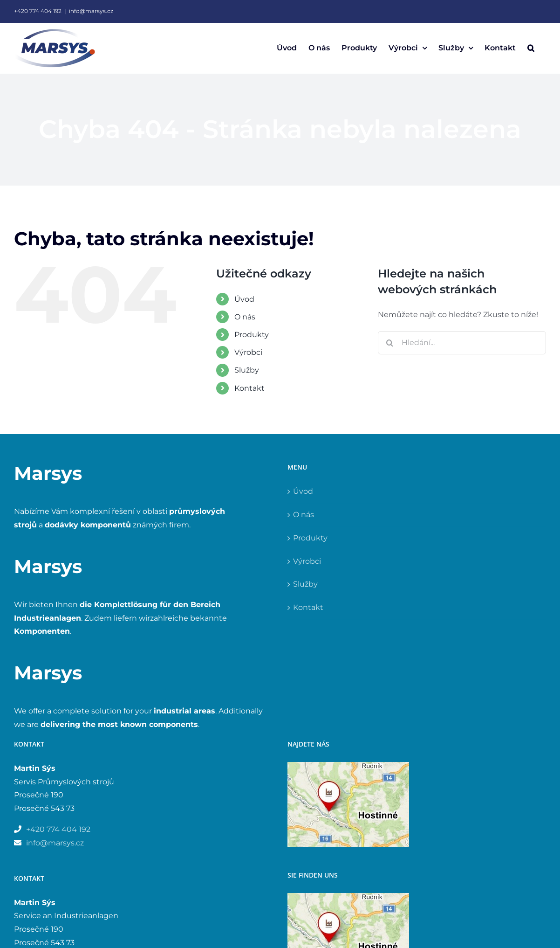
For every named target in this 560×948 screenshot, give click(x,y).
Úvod (244, 299)
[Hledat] (389, 343)
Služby (247, 370)
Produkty (252, 335)
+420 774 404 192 (38, 11)
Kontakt (249, 388)
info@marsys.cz (91, 11)
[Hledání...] (462, 343)
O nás (245, 317)
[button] (531, 48)
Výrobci (248, 352)
